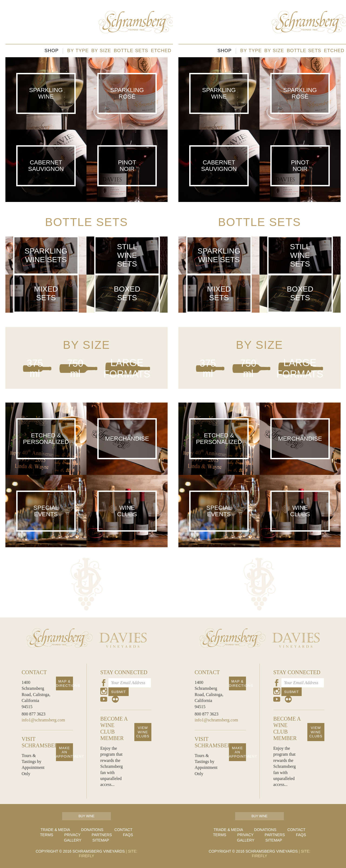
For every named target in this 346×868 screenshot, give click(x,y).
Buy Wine (86, 816)
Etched (161, 51)
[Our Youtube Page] (104, 700)
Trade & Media (55, 830)
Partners (102, 835)
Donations (92, 830)
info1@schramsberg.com (43, 720)
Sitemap (101, 840)
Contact (123, 830)
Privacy (72, 835)
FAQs (128, 835)
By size (101, 51)
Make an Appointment (64, 752)
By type (78, 51)
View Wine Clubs (143, 732)
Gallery (73, 840)
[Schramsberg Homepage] (59, 656)
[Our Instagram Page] (104, 692)
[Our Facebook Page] (104, 684)
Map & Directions (64, 683)
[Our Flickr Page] (115, 700)
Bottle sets (131, 51)
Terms (47, 835)
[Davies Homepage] (123, 656)
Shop (52, 51)
